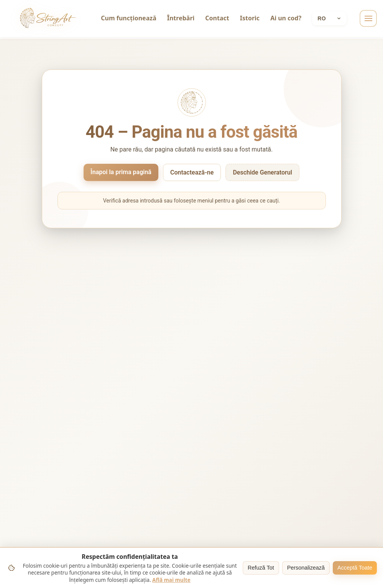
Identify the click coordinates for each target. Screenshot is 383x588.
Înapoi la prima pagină (121, 172)
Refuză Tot (261, 568)
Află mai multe (171, 580)
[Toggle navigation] (368, 18)
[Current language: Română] (330, 18)
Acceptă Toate (355, 568)
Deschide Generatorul (262, 172)
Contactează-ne (192, 172)
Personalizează (306, 568)
